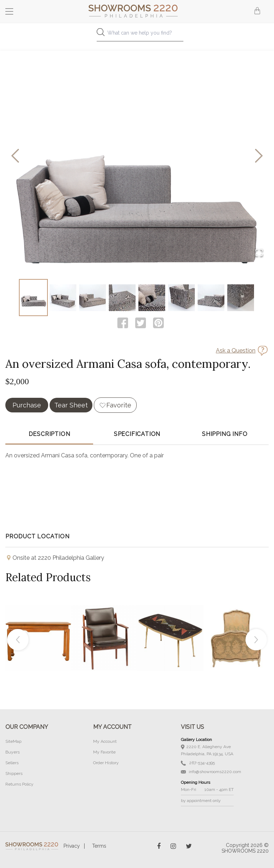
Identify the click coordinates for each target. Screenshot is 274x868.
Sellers (12, 763)
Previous (18, 640)
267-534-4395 (198, 763)
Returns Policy (19, 784)
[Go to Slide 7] (211, 298)
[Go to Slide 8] (241, 298)
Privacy (72, 846)
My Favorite (104, 752)
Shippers (14, 773)
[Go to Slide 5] (152, 298)
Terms (99, 846)
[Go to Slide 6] (181, 298)
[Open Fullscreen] (259, 253)
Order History (106, 763)
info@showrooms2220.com (211, 772)
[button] (137, 156)
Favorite (119, 405)
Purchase (27, 405)
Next (256, 640)
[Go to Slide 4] (122, 298)
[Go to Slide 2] (63, 298)
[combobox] (137, 35)
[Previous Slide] (15, 156)
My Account (105, 741)
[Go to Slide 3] (93, 298)
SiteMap (13, 741)
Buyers (12, 752)
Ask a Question (236, 351)
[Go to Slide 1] (33, 298)
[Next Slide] (259, 156)
